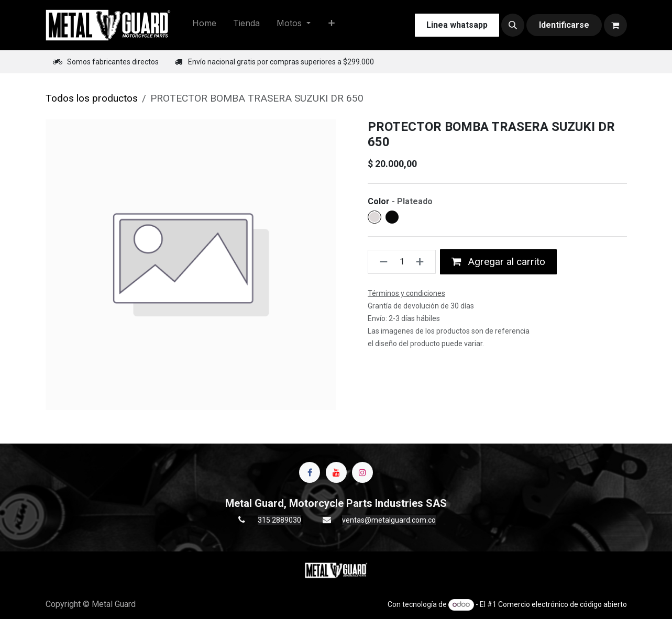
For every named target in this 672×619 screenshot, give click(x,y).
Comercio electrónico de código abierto (563, 604)
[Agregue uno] (423, 262)
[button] (513, 25)
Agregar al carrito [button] (498, 262)
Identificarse (564, 25)
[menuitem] (204, 25)
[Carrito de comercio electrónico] (615, 25)
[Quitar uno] (381, 262)
